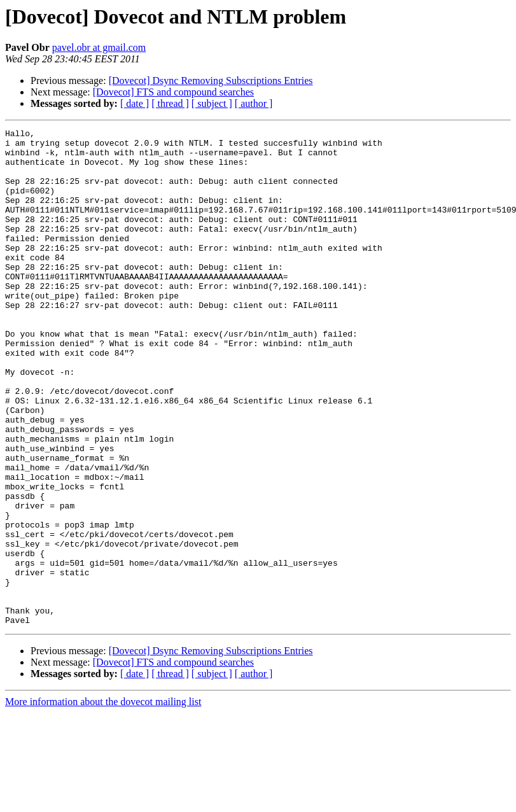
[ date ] (135, 103)
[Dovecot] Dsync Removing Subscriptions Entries (211, 80)
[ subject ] (212, 103)
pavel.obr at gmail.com (99, 47)
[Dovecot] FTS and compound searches (173, 92)
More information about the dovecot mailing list (103, 801)
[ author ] (254, 103)
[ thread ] (170, 103)
